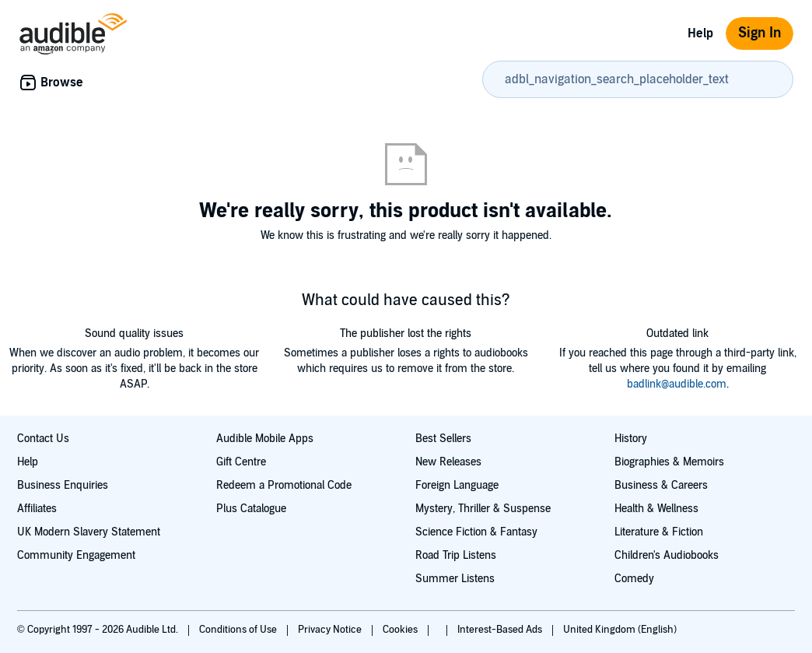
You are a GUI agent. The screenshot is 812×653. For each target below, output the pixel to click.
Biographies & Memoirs (669, 462)
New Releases (448, 462)
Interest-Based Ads (501, 630)
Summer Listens (455, 579)
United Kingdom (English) (620, 630)
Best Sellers (443, 439)
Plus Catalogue (251, 509)
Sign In (759, 33)
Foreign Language (457, 485)
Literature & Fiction (659, 532)
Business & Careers (661, 485)
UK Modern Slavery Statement (89, 532)
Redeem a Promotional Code (284, 485)
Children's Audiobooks (667, 555)
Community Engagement (76, 555)
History (631, 439)
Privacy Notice (331, 630)
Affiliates (37, 509)
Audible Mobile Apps (265, 439)
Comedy (634, 579)
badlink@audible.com (677, 384)
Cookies (401, 630)
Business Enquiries (63, 485)
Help (700, 33)
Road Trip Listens (456, 555)
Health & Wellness (656, 509)
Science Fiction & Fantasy (476, 532)
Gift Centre (241, 462)
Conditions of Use (239, 630)
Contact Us (43, 439)
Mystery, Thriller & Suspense (483, 509)
